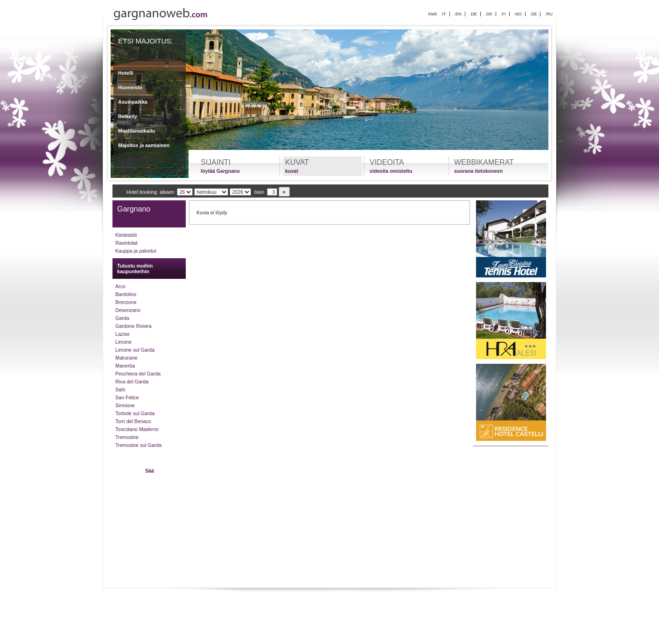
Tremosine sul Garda (138, 445)
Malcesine (126, 358)
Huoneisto (130, 87)
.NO (518, 14)
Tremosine (127, 437)
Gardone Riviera (133, 326)
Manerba (125, 366)
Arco (120, 286)
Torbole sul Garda (135, 413)
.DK (489, 14)
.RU (549, 14)
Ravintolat (126, 243)
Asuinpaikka (133, 102)
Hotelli (126, 73)
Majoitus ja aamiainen (144, 145)
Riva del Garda (132, 382)
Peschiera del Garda (138, 374)
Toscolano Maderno (137, 429)
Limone (123, 342)
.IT (444, 14)
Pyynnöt (128, 160)
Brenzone (126, 302)
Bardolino (126, 294)
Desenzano (128, 310)
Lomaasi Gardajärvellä (186, 599)
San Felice (127, 397)
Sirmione (125, 405)
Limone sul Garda (135, 350)
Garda (122, 318)
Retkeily (128, 116)
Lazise (123, 334)
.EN (458, 14)
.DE (473, 14)
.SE (533, 14)
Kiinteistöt (126, 235)
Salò (120, 389)
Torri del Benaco (133, 421)
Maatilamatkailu (137, 131)
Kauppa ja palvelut (136, 251)
